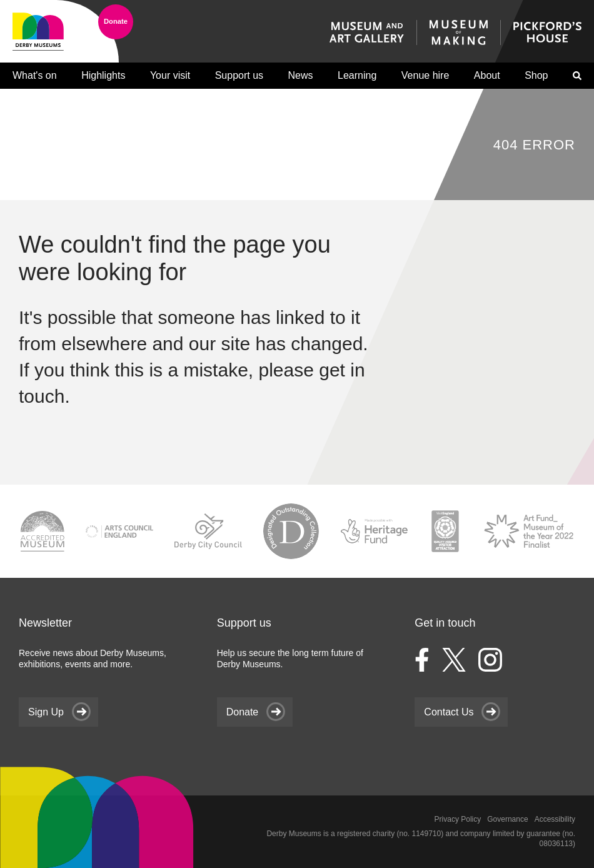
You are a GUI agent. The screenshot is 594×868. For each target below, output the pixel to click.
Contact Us (449, 712)
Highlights (103, 75)
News (301, 75)
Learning (357, 75)
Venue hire (425, 75)
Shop (536, 75)
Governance (507, 819)
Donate (116, 22)
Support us (239, 75)
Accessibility (555, 819)
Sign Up (46, 712)
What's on (35, 75)
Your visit (170, 75)
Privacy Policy (458, 819)
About (487, 75)
